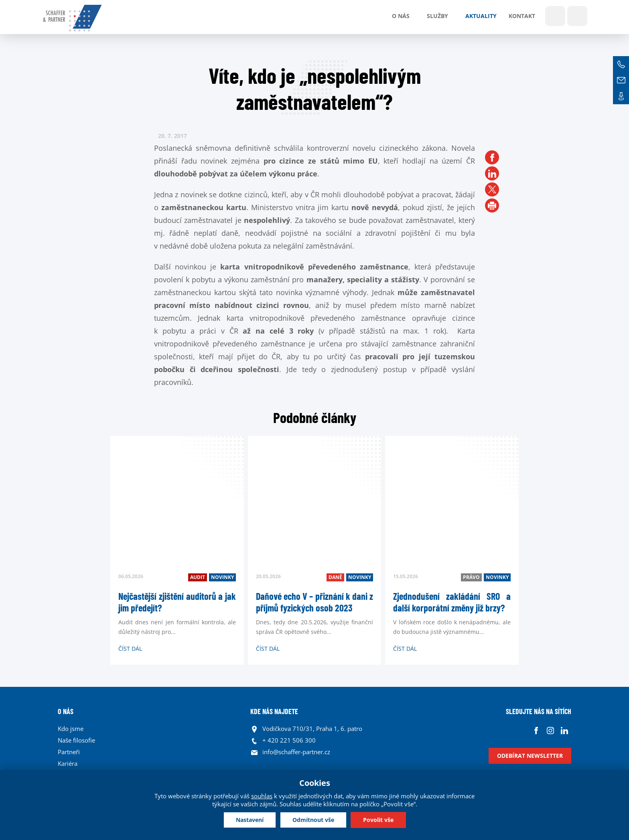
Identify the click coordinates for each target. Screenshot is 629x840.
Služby (437, 16)
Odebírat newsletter (530, 756)
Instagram (550, 731)
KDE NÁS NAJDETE (274, 711)
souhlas (262, 796)
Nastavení (250, 820)
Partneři (69, 752)
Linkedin (564, 731)
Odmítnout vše (313, 820)
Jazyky (577, 16)
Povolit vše (378, 820)
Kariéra (68, 763)
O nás (401, 16)
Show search (555, 16)
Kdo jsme (71, 729)
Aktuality (481, 16)
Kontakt (522, 16)
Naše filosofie (76, 740)
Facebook (536, 731)
